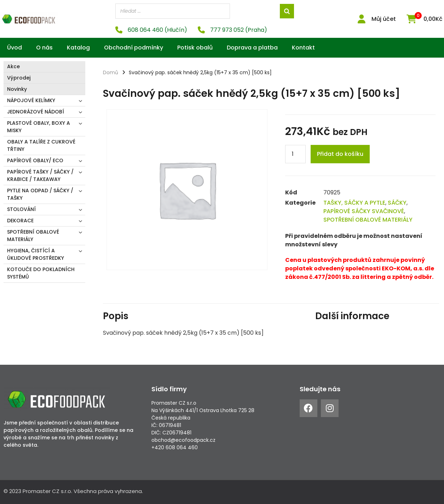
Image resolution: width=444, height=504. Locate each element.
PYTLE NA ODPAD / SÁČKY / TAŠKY (40, 194)
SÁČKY (397, 203)
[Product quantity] (295, 154)
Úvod (15, 48)
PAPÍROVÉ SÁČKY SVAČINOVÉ (364, 211)
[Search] (287, 11)
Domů (111, 72)
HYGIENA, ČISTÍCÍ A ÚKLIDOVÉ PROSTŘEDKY (36, 254)
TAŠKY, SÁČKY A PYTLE (354, 203)
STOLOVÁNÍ (21, 209)
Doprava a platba (252, 48)
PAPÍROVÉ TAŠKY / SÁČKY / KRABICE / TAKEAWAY (40, 175)
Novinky (17, 89)
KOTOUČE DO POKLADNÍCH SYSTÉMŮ (41, 273)
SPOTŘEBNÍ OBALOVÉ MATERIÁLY (33, 236)
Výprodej (19, 78)
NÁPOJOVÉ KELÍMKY (31, 100)
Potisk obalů (195, 48)
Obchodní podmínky (134, 48)
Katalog (78, 48)
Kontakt (303, 48)
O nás (44, 48)
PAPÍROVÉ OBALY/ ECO (35, 160)
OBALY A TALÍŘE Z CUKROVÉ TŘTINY (41, 145)
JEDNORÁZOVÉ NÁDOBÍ (36, 112)
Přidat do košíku (340, 154)
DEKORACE (20, 221)
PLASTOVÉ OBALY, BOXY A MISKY (39, 127)
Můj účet (384, 19)
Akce (13, 66)
